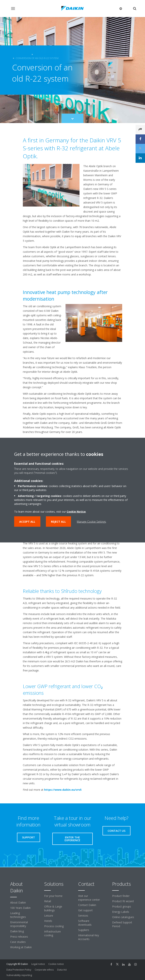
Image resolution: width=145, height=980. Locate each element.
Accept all (27, 521)
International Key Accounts (89, 937)
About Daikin (18, 902)
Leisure (49, 916)
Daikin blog (17, 931)
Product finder (121, 896)
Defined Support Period (122, 924)
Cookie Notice (76, 511)
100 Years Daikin (20, 908)
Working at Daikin (21, 947)
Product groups (122, 906)
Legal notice (38, 964)
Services (83, 916)
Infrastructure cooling (52, 933)
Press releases (19, 937)
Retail (48, 901)
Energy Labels (121, 912)
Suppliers (84, 930)
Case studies (18, 942)
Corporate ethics (44, 970)
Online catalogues (123, 917)
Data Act (62, 970)
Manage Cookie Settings (91, 521)
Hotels (48, 921)
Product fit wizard (123, 901)
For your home (53, 896)
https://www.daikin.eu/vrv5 (63, 790)
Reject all (58, 521)
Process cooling (54, 926)
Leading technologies (18, 915)
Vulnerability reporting (19, 975)
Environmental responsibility (19, 924)
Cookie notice (56, 964)
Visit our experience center (89, 898)
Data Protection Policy (19, 970)
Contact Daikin (87, 905)
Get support (85, 910)
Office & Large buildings (53, 908)
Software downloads (85, 923)
